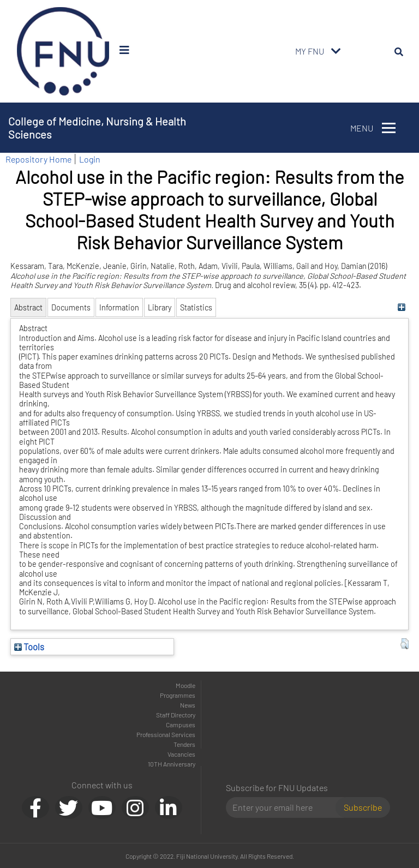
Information (119, 307)
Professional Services (166, 734)
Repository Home (38, 159)
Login (90, 159)
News (188, 705)
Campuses (181, 725)
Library (160, 307)
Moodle (185, 685)
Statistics (196, 307)
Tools (29, 646)
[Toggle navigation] (336, 51)
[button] (405, 644)
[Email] (285, 807)
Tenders (184, 744)
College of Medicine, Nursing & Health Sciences (97, 128)
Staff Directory (176, 715)
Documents (71, 307)
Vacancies (181, 754)
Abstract (28, 307)
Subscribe (363, 807)
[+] (402, 307)
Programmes (178, 695)
